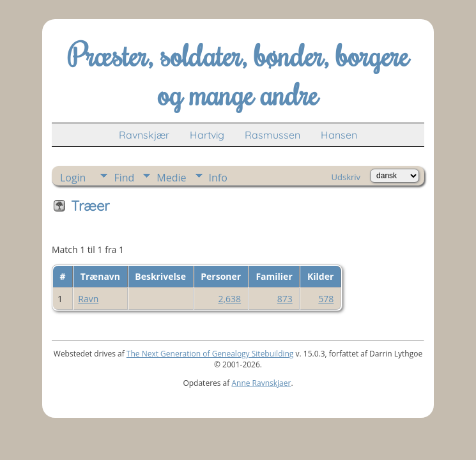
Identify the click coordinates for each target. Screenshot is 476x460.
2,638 (229, 299)
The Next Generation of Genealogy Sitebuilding (210, 354)
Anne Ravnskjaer (261, 383)
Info (218, 178)
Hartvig (207, 135)
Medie (171, 178)
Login (73, 178)
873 (285, 299)
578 (326, 299)
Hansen (339, 135)
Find (124, 178)
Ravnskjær (144, 135)
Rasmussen (273, 135)
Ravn (88, 299)
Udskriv (346, 177)
